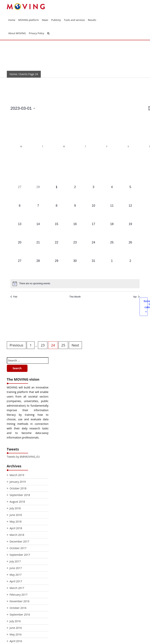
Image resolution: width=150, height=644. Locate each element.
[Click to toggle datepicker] (23, 108)
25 (63, 345)
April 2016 (16, 641)
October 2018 (18, 488)
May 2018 (16, 522)
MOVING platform (28, 20)
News (45, 20)
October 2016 (18, 608)
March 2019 (17, 475)
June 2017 (16, 568)
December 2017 (19, 541)
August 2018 (17, 502)
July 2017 (15, 561)
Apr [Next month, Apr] (136, 297)
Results (92, 20)
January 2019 (18, 482)
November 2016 (20, 601)
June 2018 (16, 515)
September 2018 (20, 495)
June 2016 (16, 628)
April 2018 (16, 528)
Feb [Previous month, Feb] (14, 297)
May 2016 (16, 634)
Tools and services (74, 20)
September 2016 (20, 614)
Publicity (56, 20)
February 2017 (19, 595)
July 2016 (15, 621)
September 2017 (20, 555)
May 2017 (16, 575)
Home (12, 20)
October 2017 (18, 548)
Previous (16, 345)
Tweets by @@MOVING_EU (23, 457)
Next (75, 345)
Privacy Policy (37, 33)
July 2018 (15, 508)
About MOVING (17, 33)
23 (43, 345)
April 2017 (16, 581)
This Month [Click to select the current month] (75, 297)
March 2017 (17, 588)
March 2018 (17, 535)
